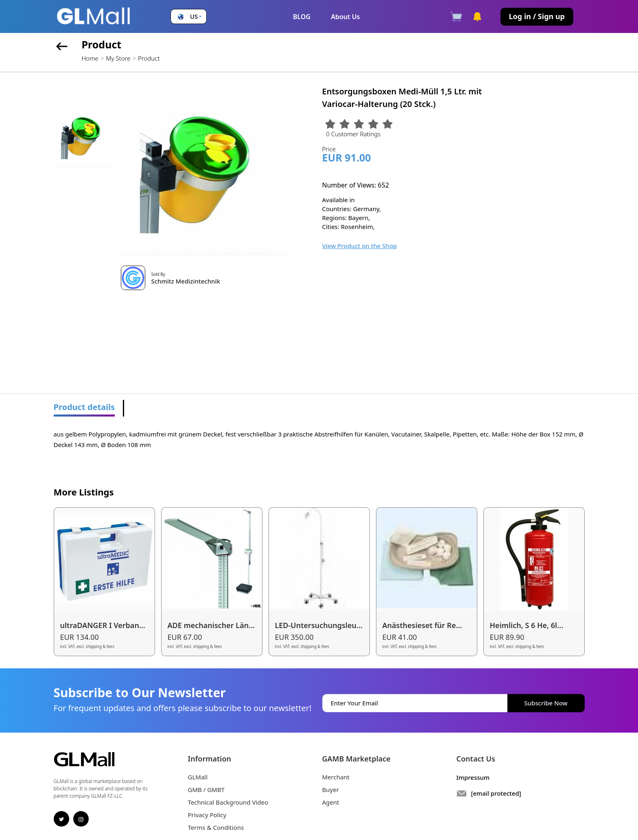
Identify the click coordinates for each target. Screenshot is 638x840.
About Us (345, 17)
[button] (189, 16)
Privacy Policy (207, 815)
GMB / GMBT (206, 790)
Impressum (473, 777)
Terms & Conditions (216, 827)
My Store (118, 58)
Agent (331, 802)
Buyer (331, 790)
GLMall (198, 777)
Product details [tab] (84, 407)
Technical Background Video (228, 802)
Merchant (336, 777)
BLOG (302, 17)
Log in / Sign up (537, 16)
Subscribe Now (546, 703)
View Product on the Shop (360, 246)
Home (90, 58)
